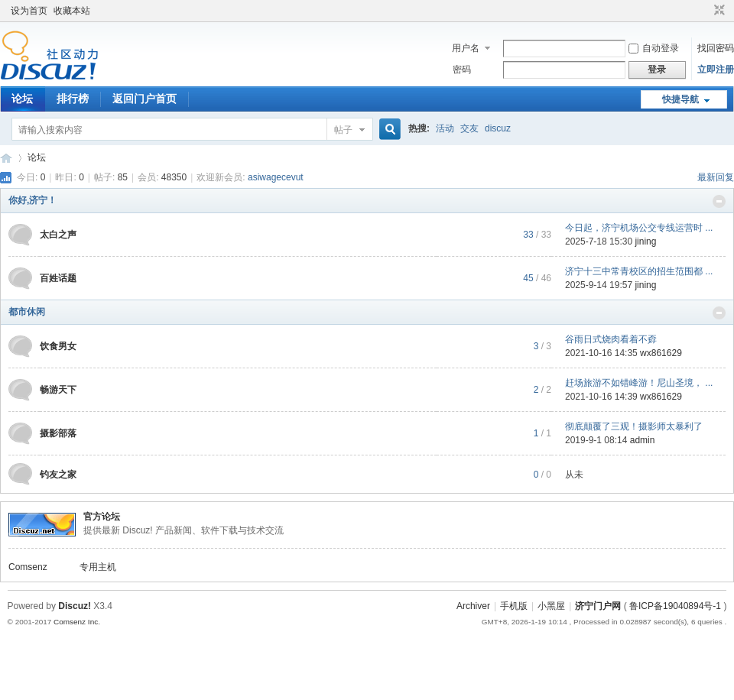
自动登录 (654, 48)
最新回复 (716, 177)
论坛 (22, 99)
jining (645, 241)
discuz (498, 128)
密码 (462, 70)
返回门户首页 (145, 99)
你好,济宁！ (32, 200)
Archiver (473, 606)
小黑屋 (551, 606)
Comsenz (28, 567)
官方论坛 (102, 517)
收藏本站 (72, 11)
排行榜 (73, 99)
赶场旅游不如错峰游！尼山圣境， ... (639, 383)
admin (643, 440)
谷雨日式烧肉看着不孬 (611, 339)
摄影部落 (58, 433)
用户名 (466, 48)
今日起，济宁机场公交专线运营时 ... (639, 228)
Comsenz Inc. (77, 622)
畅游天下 (58, 390)
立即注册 (716, 70)
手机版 (514, 606)
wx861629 (661, 353)
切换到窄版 (718, 11)
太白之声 (58, 235)
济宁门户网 (598, 606)
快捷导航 (680, 99)
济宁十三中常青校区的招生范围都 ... (639, 271)
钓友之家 (58, 475)
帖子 (343, 130)
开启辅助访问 (705, 11)
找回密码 (716, 48)
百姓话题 (58, 278)
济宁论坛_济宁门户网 (6, 158)
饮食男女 (58, 346)
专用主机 (98, 567)
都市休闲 (27, 312)
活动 (445, 128)
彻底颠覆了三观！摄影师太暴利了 (634, 426)
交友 (469, 128)
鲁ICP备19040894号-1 (675, 606)
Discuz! (75, 606)
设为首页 (29, 11)
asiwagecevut (276, 177)
